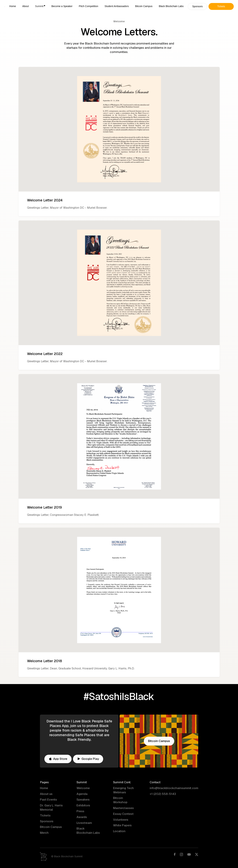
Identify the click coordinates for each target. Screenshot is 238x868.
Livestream (84, 823)
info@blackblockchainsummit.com (174, 788)
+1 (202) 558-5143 (163, 794)
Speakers (83, 800)
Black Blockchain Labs (171, 6)
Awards (82, 817)
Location (119, 831)
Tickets (45, 816)
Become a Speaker (62, 6)
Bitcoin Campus (144, 6)
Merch (44, 833)
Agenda (82, 794)
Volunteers (121, 820)
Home (13, 6)
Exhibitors (83, 806)
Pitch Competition (89, 6)
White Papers (122, 826)
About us (46, 794)
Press (80, 812)
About (26, 6)
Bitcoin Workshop (120, 800)
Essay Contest (123, 814)
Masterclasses (123, 808)
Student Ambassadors (117, 6)
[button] (40, 6)
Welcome (83, 788)
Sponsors (47, 821)
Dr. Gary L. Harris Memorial (51, 808)
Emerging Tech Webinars (123, 791)
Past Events (48, 800)
